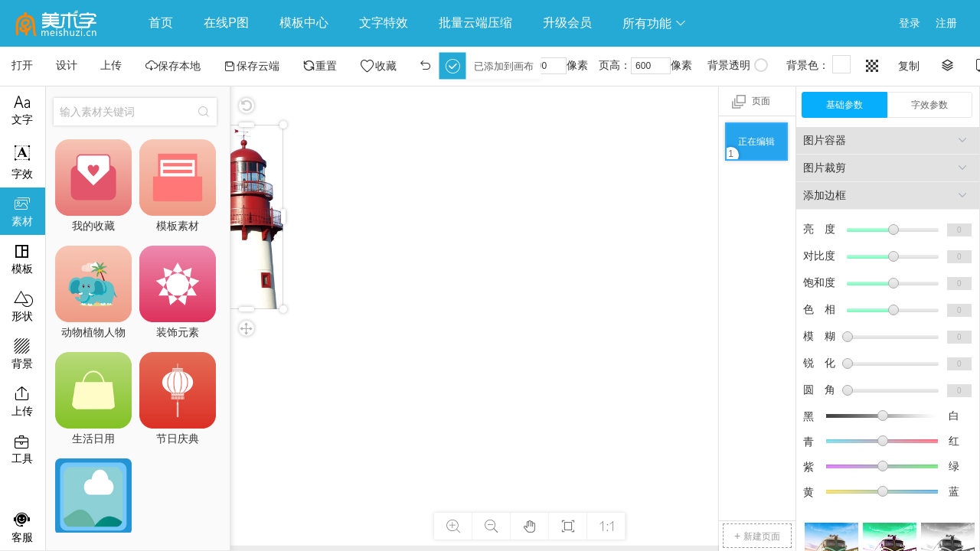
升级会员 (567, 23)
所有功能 (655, 23)
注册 (946, 23)
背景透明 (738, 65)
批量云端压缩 (475, 23)
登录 (910, 23)
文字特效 (384, 23)
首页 (161, 23)
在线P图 (226, 23)
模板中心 (304, 23)
